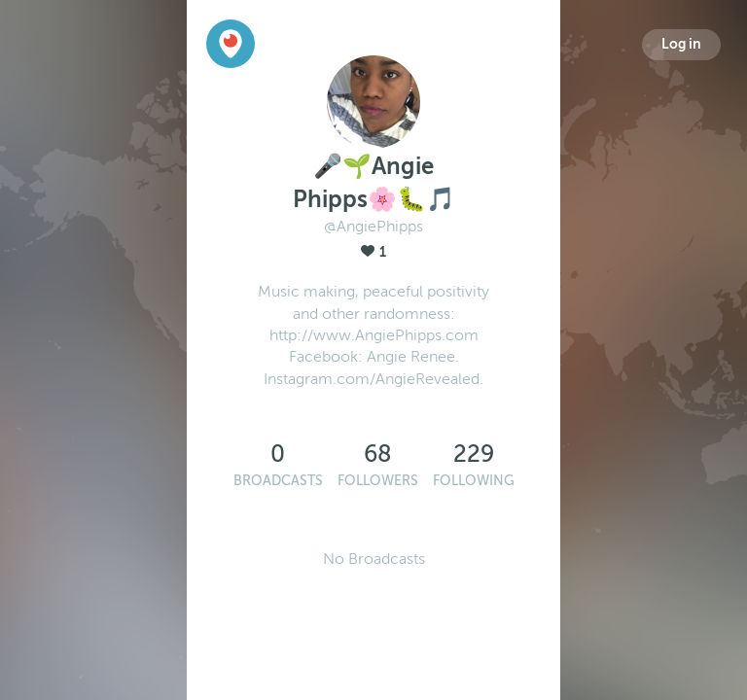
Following (474, 481)
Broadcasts (278, 481)
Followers (378, 481)
